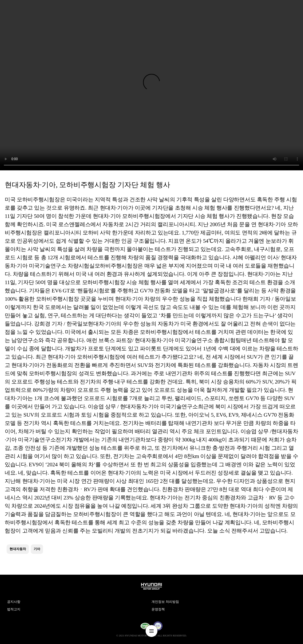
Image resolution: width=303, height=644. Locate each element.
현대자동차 (18, 549)
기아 (37, 549)
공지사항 (14, 602)
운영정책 (158, 609)
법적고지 (14, 609)
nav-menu (151, 631)
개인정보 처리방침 (165, 602)
